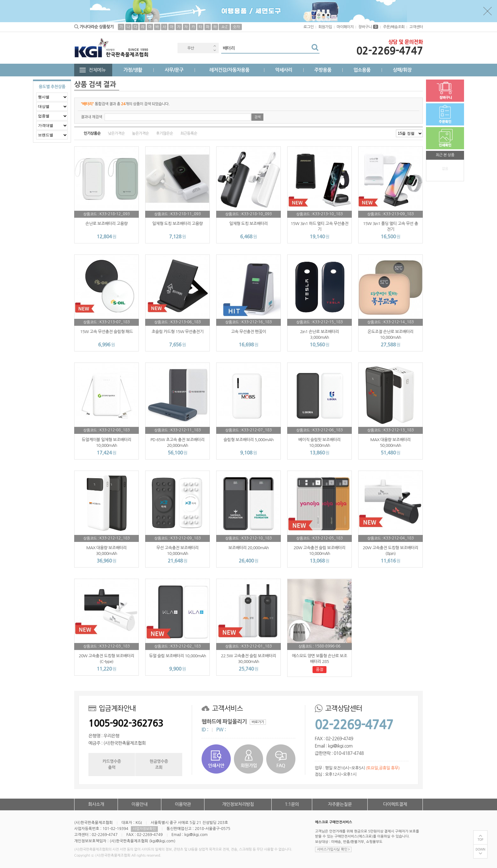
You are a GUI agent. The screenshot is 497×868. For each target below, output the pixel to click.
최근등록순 (189, 133)
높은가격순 (140, 133)
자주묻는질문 (340, 804)
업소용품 (362, 70)
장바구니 (368, 27)
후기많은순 (165, 133)
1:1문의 (292, 804)
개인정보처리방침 (238, 804)
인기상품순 (92, 133)
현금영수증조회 (159, 764)
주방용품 (323, 70)
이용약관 (183, 804)
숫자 (236, 27)
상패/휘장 (402, 70)
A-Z (224, 27)
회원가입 (325, 27)
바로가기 (258, 722)
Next (215, 50)
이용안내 (139, 804)
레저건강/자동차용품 (229, 70)
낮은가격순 (116, 133)
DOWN (480, 849)
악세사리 (284, 70)
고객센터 (416, 27)
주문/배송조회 (394, 27)
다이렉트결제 (395, 804)
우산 (191, 48)
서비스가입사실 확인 (333, 849)
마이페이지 (345, 27)
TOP (481, 840)
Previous (215, 46)
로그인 (308, 27)
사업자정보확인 (144, 829)
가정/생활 (133, 70)
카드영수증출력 (112, 764)
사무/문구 (174, 70)
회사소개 (96, 804)
